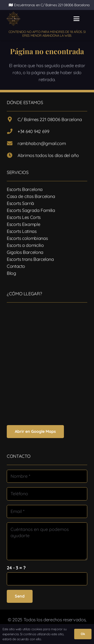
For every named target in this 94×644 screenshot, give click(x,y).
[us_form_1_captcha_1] (47, 579)
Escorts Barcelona (25, 189)
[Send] (20, 596)
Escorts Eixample (23, 224)
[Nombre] (47, 476)
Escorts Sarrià (20, 203)
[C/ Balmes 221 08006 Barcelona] (12, 120)
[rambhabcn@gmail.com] (12, 144)
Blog (11, 273)
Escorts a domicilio (25, 245)
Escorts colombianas (27, 238)
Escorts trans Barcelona (30, 259)
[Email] (47, 511)
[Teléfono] (47, 494)
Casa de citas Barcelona (31, 196)
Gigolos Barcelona (25, 252)
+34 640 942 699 (33, 131)
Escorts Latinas (22, 231)
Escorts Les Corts (24, 217)
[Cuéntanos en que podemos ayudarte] (47, 541)
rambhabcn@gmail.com (42, 143)
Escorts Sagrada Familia (31, 210)
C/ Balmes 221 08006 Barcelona (50, 119)
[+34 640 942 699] (12, 132)
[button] (77, 19)
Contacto (16, 266)
